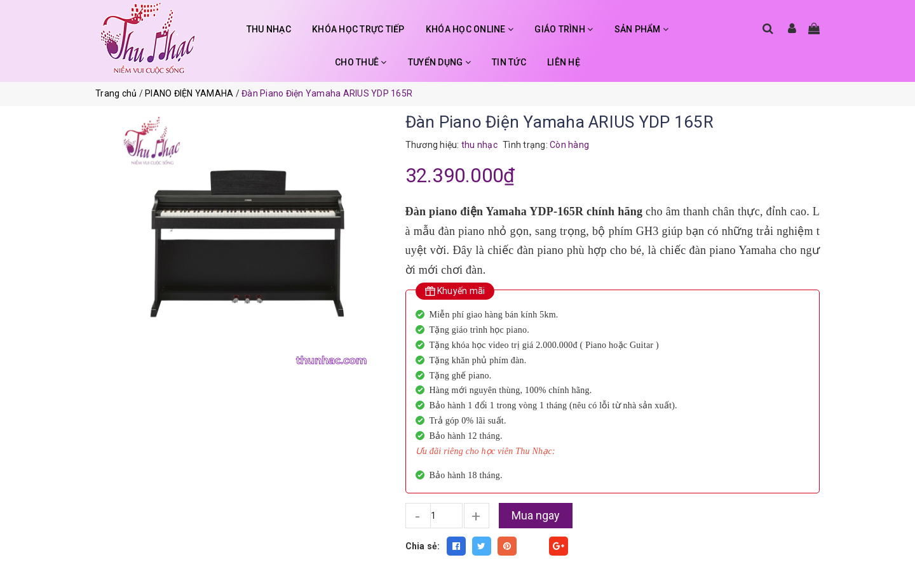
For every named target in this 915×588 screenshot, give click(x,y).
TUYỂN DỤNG (439, 62)
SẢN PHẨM (642, 29)
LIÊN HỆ (564, 62)
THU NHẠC (269, 29)
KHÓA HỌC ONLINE (470, 29)
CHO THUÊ (361, 62)
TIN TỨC (509, 62)
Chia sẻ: (423, 546)
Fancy (533, 546)
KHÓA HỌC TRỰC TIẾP (358, 29)
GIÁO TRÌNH (564, 29)
